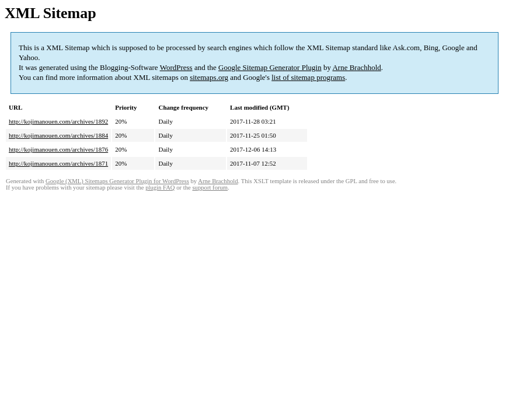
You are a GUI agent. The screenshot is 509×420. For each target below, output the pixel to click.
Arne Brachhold (356, 67)
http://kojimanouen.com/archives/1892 (58, 121)
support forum (210, 188)
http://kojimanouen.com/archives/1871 (58, 163)
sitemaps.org (209, 77)
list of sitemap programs (308, 77)
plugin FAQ (160, 188)
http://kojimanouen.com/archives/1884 (58, 135)
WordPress (176, 67)
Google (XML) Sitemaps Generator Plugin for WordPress (117, 181)
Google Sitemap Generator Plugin (270, 67)
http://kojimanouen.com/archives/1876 (58, 149)
